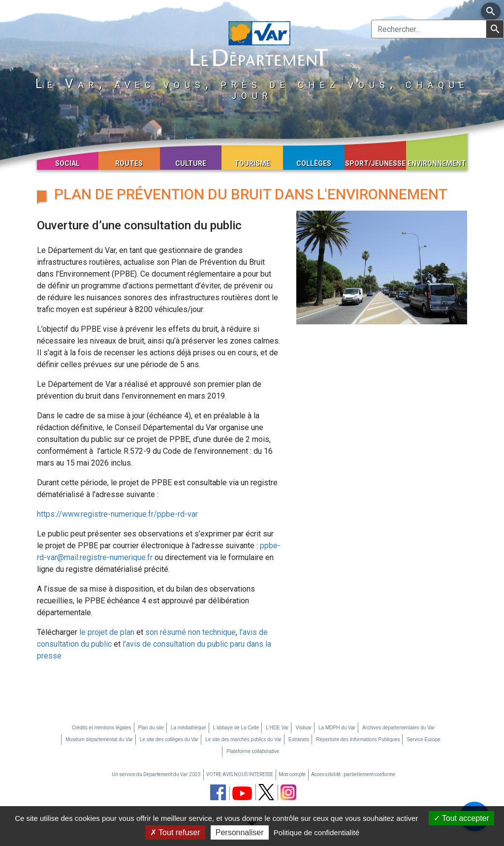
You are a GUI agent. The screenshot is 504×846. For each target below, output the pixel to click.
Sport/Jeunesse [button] (375, 163)
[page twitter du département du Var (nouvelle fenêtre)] (266, 792)
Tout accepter (461, 818)
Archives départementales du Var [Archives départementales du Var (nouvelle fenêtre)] (398, 728)
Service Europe (423, 739)
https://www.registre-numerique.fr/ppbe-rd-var (117, 514)
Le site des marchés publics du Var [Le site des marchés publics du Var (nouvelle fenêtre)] (243, 739)
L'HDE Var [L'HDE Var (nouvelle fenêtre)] (277, 728)
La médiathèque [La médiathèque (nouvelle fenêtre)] (189, 728)
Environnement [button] (437, 163)
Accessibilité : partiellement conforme (353, 774)
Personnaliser (240, 832)
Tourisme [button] (252, 163)
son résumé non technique (190, 632)
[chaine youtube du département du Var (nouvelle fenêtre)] (242, 793)
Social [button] (67, 163)
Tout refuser (175, 832)
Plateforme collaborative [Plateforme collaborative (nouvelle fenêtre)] (253, 751)
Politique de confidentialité (316, 832)
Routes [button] (129, 163)
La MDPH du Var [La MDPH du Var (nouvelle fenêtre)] (337, 728)
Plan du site (151, 728)
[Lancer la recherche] (495, 29)
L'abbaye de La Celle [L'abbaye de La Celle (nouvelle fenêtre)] (236, 728)
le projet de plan (107, 632)
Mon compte (292, 774)
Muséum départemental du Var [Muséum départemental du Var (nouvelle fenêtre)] (99, 739)
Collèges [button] (314, 163)
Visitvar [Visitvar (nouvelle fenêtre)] (303, 728)
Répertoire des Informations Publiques (358, 739)
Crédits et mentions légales (102, 728)
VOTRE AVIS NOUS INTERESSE (240, 774)
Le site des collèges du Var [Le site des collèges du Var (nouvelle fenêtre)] (169, 739)
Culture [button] (191, 163)
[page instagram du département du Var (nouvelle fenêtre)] (288, 792)
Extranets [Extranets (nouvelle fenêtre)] (299, 739)
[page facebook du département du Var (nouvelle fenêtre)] (218, 792)
